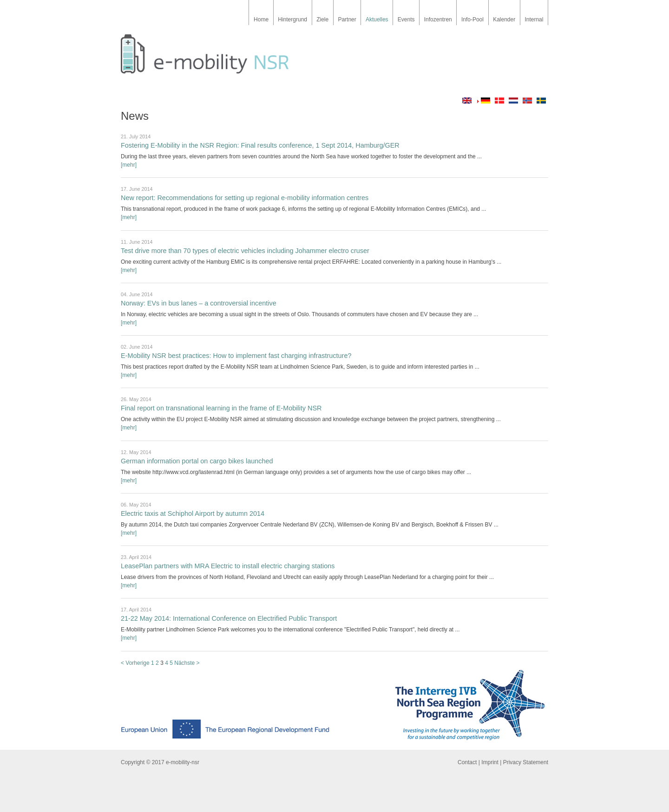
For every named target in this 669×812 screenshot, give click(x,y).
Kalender (504, 19)
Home (261, 19)
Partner (347, 19)
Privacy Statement (526, 762)
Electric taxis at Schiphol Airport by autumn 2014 (193, 513)
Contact (467, 762)
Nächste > (187, 663)
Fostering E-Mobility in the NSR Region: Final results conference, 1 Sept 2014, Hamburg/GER (260, 145)
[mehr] (129, 165)
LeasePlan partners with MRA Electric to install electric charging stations (228, 566)
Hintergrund (292, 19)
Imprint (490, 762)
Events (406, 19)
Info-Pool (472, 19)
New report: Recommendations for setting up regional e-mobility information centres (245, 198)
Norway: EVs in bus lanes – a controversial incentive (199, 303)
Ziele (322, 19)
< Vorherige (135, 663)
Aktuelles (377, 19)
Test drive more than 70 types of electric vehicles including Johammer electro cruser (245, 251)
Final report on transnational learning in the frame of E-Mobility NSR (221, 408)
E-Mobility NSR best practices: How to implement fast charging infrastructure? (236, 356)
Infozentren (438, 19)
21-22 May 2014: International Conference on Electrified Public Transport (229, 618)
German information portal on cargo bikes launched (197, 461)
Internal (534, 19)
